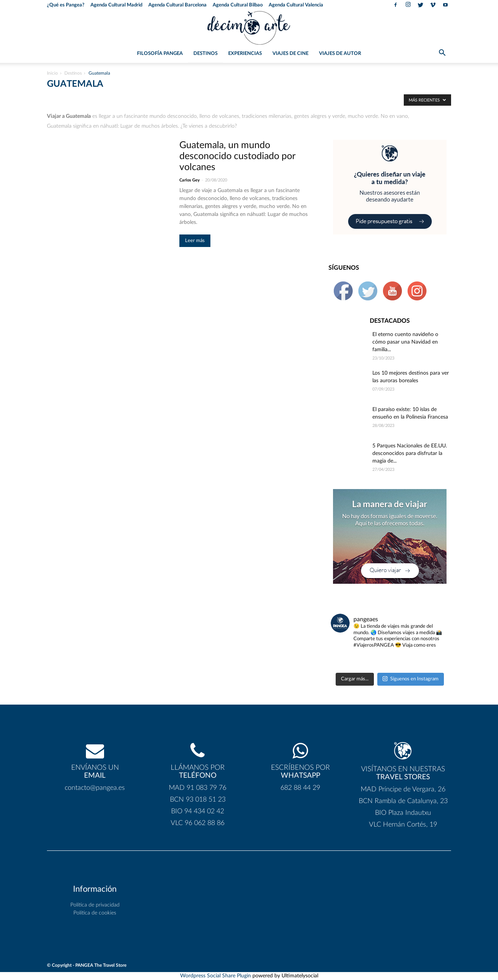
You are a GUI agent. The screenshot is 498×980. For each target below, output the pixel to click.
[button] (442, 54)
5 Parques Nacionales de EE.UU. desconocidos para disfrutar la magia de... (410, 453)
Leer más (195, 241)
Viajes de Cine (290, 54)
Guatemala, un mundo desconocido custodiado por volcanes (237, 156)
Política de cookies (95, 913)
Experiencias (245, 54)
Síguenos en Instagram (411, 679)
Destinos (205, 54)
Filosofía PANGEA (160, 54)
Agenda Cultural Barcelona (177, 5)
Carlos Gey (190, 180)
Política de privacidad (95, 905)
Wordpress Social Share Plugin (216, 976)
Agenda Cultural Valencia (296, 5)
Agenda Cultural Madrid (116, 5)
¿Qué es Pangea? (66, 5)
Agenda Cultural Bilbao (238, 5)
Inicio (52, 73)
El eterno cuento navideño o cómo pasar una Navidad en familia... (405, 342)
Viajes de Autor (340, 54)
